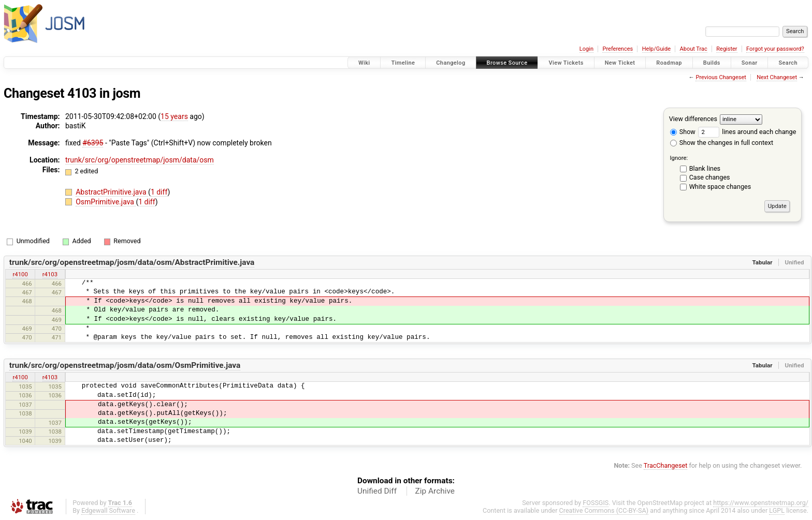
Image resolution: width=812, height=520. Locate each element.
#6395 (93, 143)
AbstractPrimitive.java (112, 192)
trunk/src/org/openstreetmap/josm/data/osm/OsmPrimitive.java (125, 365)
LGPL (777, 510)
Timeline (403, 63)
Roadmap (669, 63)
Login (586, 49)
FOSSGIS (596, 503)
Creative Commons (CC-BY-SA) (604, 510)
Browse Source (507, 63)
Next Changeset (777, 77)
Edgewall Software (108, 510)
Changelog (451, 63)
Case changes (710, 177)
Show (683, 132)
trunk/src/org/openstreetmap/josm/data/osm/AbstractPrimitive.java (132, 262)
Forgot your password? (775, 49)
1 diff (159, 192)
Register (727, 49)
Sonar (750, 63)
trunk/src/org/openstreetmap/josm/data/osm (140, 160)
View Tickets (566, 63)
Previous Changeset (721, 77)
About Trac (694, 49)
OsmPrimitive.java (106, 202)
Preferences (618, 49)
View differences (693, 119)
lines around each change (747, 132)
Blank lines (705, 168)
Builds (712, 63)
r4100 (20, 274)
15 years (174, 116)
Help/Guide (656, 49)
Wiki (364, 63)
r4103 (50, 274)
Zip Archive (435, 491)
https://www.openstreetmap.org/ (761, 503)
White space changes (720, 187)
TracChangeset (666, 465)
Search (788, 63)
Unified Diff (377, 491)
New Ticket (620, 63)
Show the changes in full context (722, 143)
